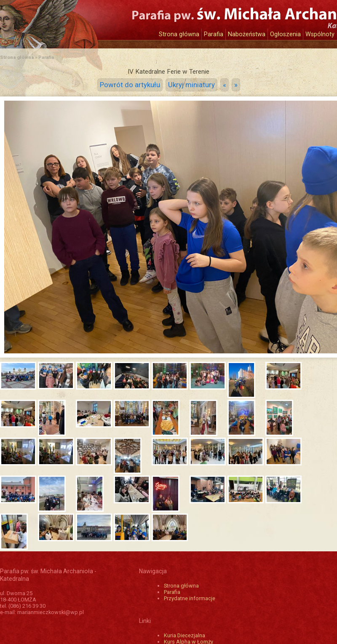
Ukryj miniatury (191, 85)
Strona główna (179, 34)
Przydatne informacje (190, 598)
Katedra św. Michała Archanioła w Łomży (78, 20)
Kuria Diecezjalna (185, 635)
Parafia (214, 34)
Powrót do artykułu (130, 85)
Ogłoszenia (285, 34)
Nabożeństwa (247, 34)
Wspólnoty (320, 34)
